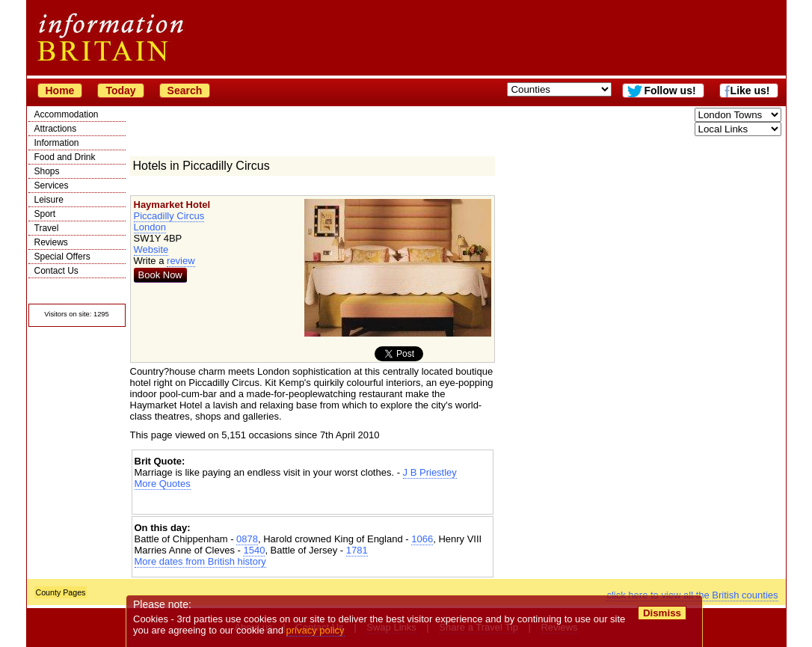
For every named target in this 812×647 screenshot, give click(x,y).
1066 (422, 539)
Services (52, 185)
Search (185, 91)
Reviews (51, 242)
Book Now (160, 275)
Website (151, 249)
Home (60, 91)
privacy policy (316, 630)
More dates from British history (200, 561)
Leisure (49, 200)
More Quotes (163, 484)
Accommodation (67, 114)
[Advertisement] (313, 502)
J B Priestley (430, 472)
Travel (47, 228)
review (181, 261)
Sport (45, 214)
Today (120, 91)
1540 (254, 550)
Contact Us (56, 271)
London (150, 227)
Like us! (750, 91)
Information (57, 143)
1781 (357, 550)
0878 (247, 539)
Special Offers (62, 257)
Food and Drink (65, 157)
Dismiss (662, 613)
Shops (47, 171)
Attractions (56, 129)
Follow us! (670, 91)
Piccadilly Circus (169, 216)
